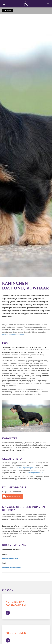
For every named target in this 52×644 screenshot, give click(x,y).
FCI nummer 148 (13, 497)
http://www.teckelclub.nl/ (11, 559)
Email (4, 563)
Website (5, 554)
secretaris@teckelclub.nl (11, 568)
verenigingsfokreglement (26, 468)
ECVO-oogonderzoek (34, 473)
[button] (5, 416)
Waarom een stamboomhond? (14, 335)
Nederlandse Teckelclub (11, 550)
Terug (9, 11)
